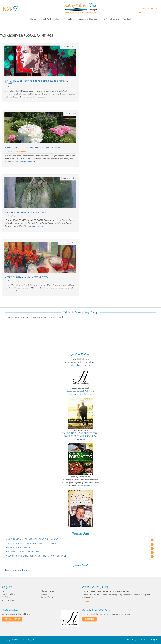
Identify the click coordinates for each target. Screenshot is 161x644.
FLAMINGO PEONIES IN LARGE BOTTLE (25, 213)
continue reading (37, 97)
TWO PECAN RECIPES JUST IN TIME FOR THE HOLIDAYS (31, 543)
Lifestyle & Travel (20, 281)
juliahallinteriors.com (80, 365)
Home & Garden (20, 152)
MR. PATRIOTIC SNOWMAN (18, 548)
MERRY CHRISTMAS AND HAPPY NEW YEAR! (27, 277)
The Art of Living (110, 19)
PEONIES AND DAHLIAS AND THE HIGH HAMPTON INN (33, 148)
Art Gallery (69, 19)
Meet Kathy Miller (50, 19)
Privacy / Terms (47, 597)
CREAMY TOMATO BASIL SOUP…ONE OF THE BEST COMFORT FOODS (37, 556)
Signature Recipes (88, 19)
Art (15, 87)
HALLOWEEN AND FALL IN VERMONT (23, 552)
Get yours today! (84, 486)
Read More (87, 602)
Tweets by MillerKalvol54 (16, 570)
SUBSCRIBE (89, 619)
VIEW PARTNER (12, 619)
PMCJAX (154, 640)
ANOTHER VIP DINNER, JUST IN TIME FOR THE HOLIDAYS (32, 539)
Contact (127, 19)
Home (33, 19)
